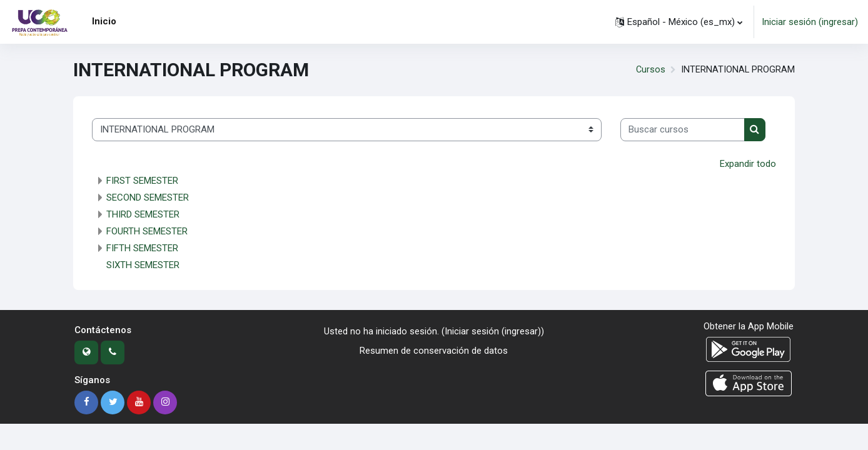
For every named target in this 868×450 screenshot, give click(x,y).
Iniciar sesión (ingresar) (810, 22)
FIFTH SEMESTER (142, 248)
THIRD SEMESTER (143, 214)
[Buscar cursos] (683, 130)
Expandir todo (748, 164)
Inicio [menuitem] (104, 21)
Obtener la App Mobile (749, 326)
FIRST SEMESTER (142, 181)
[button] (679, 22)
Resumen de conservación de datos (434, 351)
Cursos (650, 70)
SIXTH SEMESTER (143, 265)
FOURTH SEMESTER (147, 231)
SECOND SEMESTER (148, 197)
